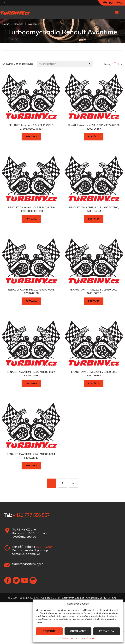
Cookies (66, 638)
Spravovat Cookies (73, 598)
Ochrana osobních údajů (83, 638)
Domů (6, 24)
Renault (19, 24)
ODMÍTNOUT (78, 631)
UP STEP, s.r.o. (108, 598)
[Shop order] (65, 64)
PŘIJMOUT (49, 631)
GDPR (56, 598)
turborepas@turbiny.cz (28, 564)
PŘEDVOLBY (107, 631)
